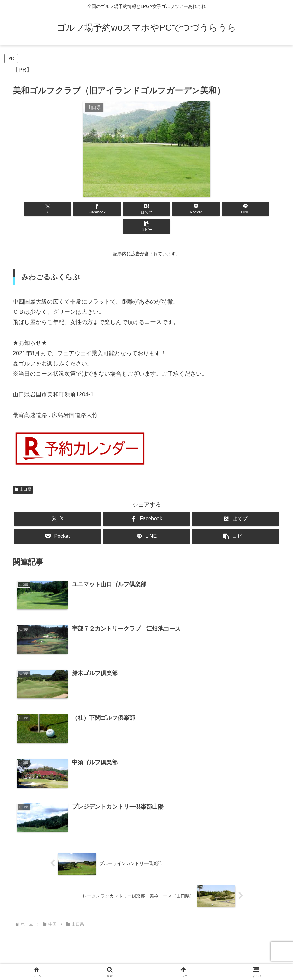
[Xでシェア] (34, 209)
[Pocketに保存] (169, 209)
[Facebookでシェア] (79, 209)
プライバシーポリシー (163, 960)
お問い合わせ (121, 960)
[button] (259, 209)
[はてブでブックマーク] (124, 209)
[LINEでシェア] (214, 209)
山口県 (23, 472)
